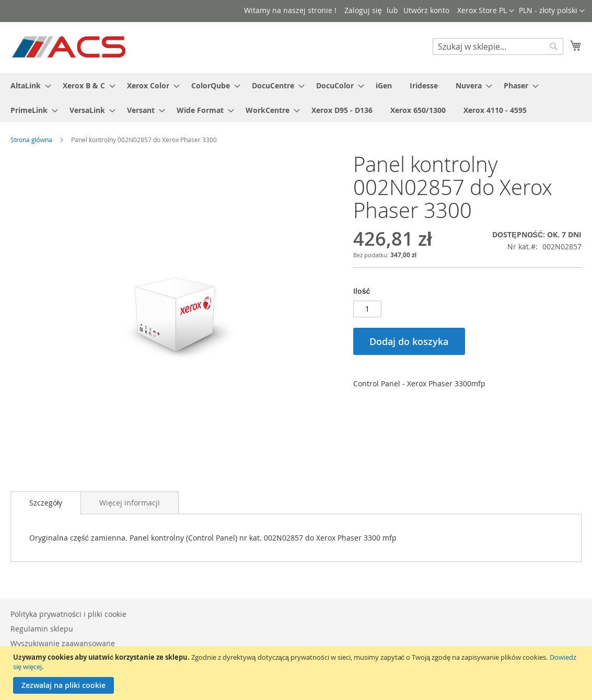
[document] (297, 673)
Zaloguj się (363, 10)
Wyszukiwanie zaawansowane (63, 643)
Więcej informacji (130, 503)
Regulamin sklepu (42, 629)
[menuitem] (28, 85)
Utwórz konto (426, 10)
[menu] (296, 98)
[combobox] (498, 47)
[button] (552, 11)
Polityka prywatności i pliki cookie (68, 614)
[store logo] (70, 47)
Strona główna (31, 140)
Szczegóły (46, 503)
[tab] (46, 503)
